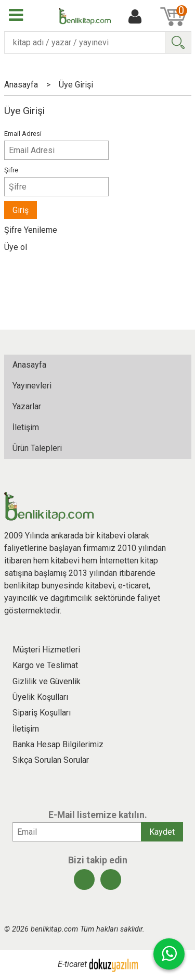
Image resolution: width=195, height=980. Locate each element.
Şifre (11, 170)
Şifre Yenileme (31, 230)
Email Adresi (23, 134)
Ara (178, 42)
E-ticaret (72, 965)
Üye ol (16, 247)
